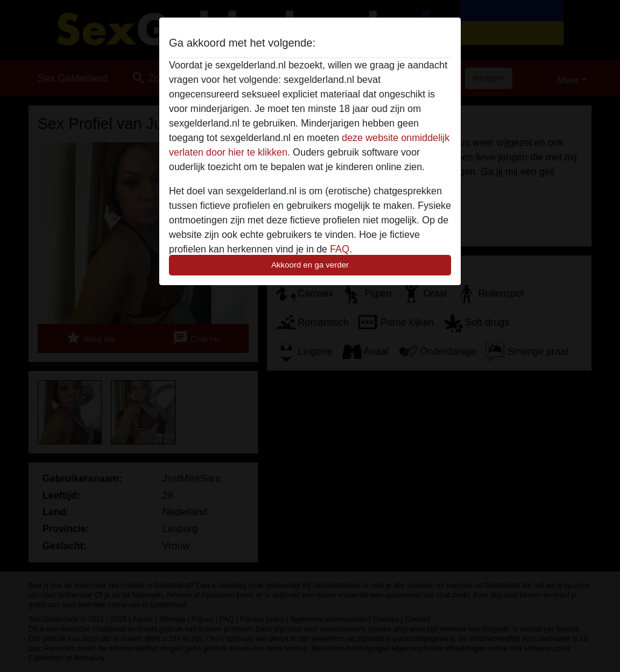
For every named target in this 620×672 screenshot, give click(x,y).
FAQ (340, 249)
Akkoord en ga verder (310, 265)
